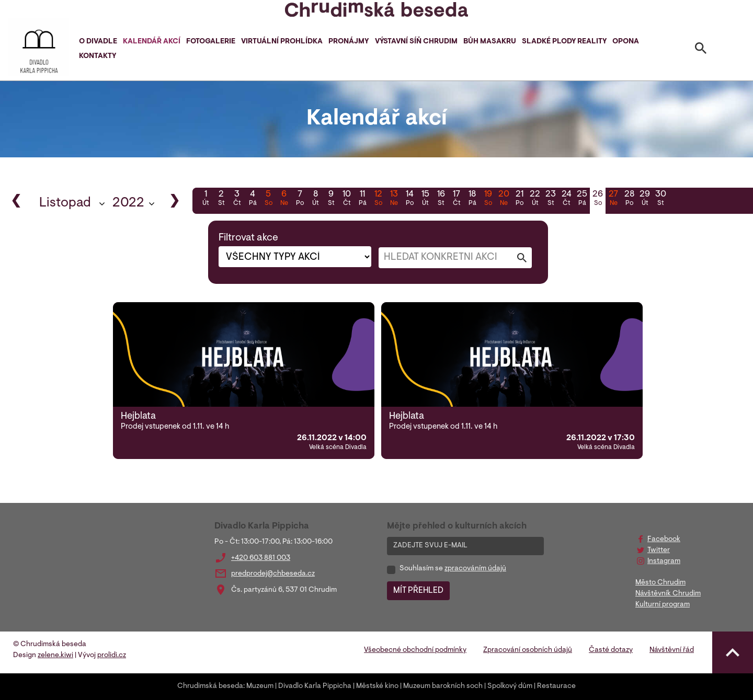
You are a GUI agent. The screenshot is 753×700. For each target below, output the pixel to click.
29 (645, 199)
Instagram (664, 561)
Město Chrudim (660, 583)
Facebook (664, 540)
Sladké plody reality (564, 42)
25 (582, 199)
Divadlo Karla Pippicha (315, 686)
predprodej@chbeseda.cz (273, 574)
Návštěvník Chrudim (668, 594)
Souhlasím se (453, 569)
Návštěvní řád (672, 650)
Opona (626, 42)
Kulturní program (663, 605)
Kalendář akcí (152, 42)
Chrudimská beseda (210, 686)
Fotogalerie (211, 42)
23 (551, 199)
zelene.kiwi (55, 656)
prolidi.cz (112, 656)
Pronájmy (349, 42)
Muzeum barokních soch (443, 686)
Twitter (659, 550)
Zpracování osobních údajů (528, 650)
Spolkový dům (510, 686)
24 (566, 199)
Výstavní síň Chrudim (416, 42)
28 (629, 199)
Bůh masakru (490, 42)
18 (472, 199)
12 (378, 199)
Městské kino (377, 686)
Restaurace (556, 686)
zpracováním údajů (475, 569)
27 (613, 199)
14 (409, 199)
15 (425, 199)
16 (441, 199)
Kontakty (98, 56)
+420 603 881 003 (261, 558)
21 (519, 199)
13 (394, 199)
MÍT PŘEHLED (418, 591)
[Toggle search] (701, 50)
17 (457, 199)
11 (362, 199)
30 (660, 199)
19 (488, 199)
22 (535, 199)
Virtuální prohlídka (282, 42)
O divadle (98, 42)
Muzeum (260, 686)
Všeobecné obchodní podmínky (415, 650)
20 (504, 199)
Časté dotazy (611, 650)
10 (347, 199)
